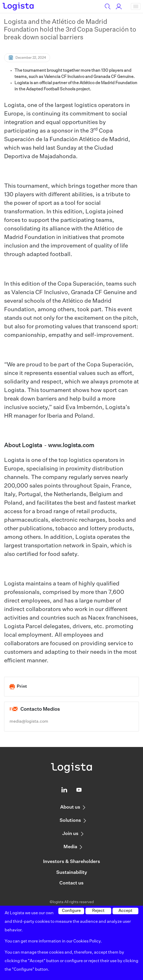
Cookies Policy (87, 941)
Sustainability (72, 873)
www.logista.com (71, 446)
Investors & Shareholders (72, 862)
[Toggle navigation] (136, 6)
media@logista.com (29, 722)
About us (70, 807)
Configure (71, 911)
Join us (70, 834)
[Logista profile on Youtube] (79, 791)
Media (70, 847)
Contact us (71, 883)
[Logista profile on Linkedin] (64, 791)
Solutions (70, 821)
